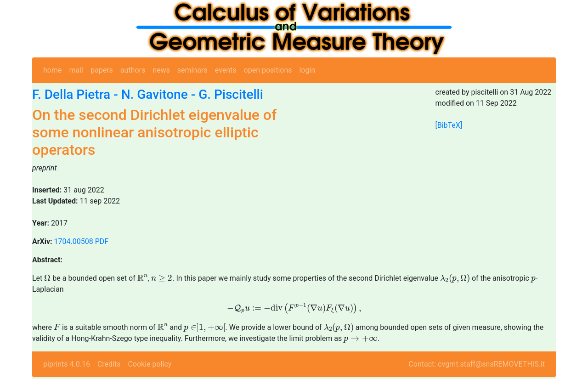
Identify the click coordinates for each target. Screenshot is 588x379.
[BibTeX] (449, 125)
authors (133, 70)
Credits (109, 364)
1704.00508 (74, 241)
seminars (192, 70)
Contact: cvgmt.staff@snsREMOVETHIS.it (477, 364)
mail (76, 70)
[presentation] (47, 277)
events (226, 70)
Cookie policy (150, 364)
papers (102, 70)
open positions (268, 70)
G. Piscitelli (231, 94)
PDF (102, 241)
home (52, 70)
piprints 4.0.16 (67, 364)
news (161, 70)
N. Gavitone (155, 94)
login (308, 70)
